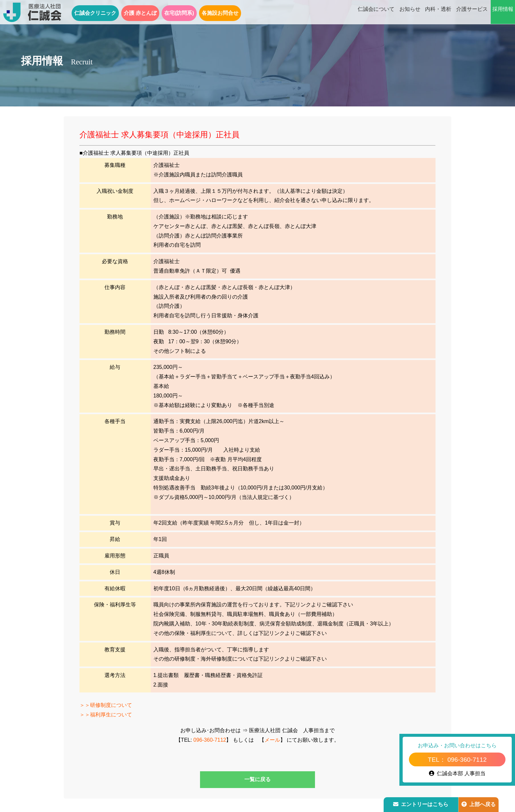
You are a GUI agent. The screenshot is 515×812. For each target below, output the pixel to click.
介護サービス (472, 12)
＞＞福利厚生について (106, 715)
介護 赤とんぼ (140, 13)
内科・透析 (438, 12)
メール (272, 740)
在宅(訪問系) (179, 13)
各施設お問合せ (220, 13)
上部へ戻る (479, 804)
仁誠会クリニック (95, 13)
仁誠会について (376, 12)
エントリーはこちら (421, 804)
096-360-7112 (210, 740)
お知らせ (410, 12)
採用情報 (503, 12)
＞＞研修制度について (106, 705)
